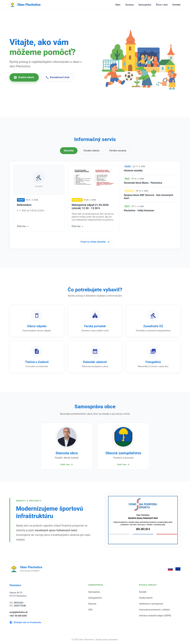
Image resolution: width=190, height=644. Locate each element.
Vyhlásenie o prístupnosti (151, 604)
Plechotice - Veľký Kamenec (139, 210)
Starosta (92, 604)
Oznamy (129, 5)
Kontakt (176, 5)
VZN (90, 610)
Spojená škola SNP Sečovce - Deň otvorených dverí (148, 197)
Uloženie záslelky (133, 171)
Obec (118, 5)
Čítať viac (23, 226)
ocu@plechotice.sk (19, 612)
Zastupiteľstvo (95, 598)
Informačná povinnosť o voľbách (154, 610)
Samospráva (145, 5)
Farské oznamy (118, 151)
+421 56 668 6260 (18, 616)
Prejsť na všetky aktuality (95, 242)
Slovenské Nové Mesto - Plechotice (143, 183)
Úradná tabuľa (24, 77)
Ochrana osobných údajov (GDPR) (155, 616)
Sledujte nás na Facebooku (25, 622)
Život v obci (162, 5)
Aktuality (69, 151)
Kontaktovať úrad (57, 77)
